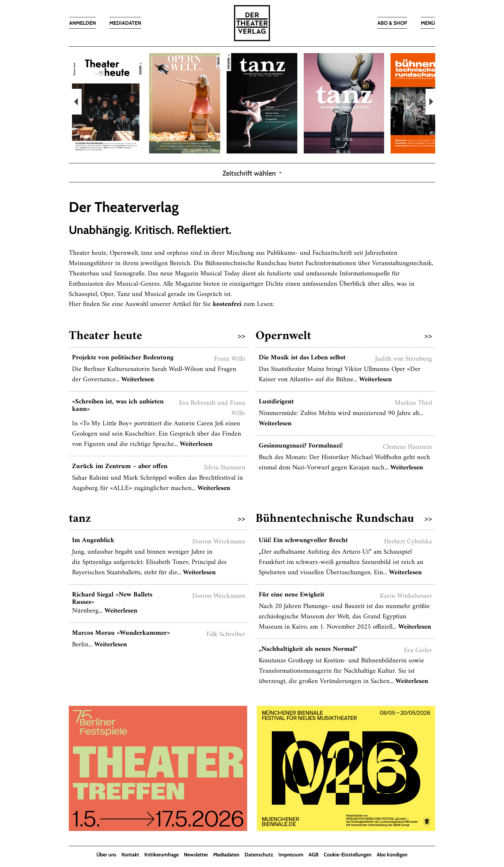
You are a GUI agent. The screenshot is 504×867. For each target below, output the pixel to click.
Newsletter (196, 855)
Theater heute (157, 337)
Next (430, 102)
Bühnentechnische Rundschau (344, 519)
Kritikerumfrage (162, 855)
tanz (157, 519)
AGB (314, 855)
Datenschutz (259, 855)
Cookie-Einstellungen (348, 855)
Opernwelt (344, 337)
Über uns (106, 855)
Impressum (291, 855)
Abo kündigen (392, 855)
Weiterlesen (138, 380)
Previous (77, 102)
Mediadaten (226, 855)
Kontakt (130, 855)
